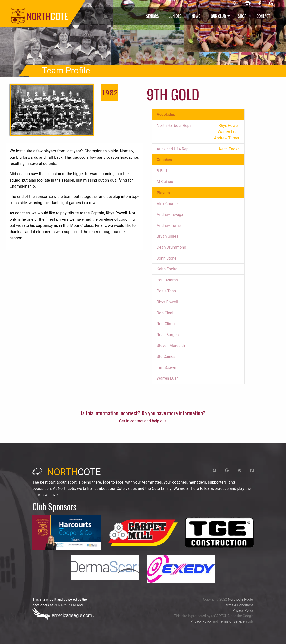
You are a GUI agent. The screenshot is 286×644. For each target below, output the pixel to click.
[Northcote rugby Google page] (271, 4)
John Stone (167, 258)
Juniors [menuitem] (175, 16)
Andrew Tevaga (170, 214)
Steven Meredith (171, 346)
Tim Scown (166, 368)
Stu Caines (166, 357)
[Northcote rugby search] (235, 4)
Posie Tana (166, 291)
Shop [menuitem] (242, 16)
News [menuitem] (196, 16)
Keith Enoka (167, 269)
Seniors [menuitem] (153, 16)
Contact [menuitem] (263, 16)
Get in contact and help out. (143, 421)
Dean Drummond (171, 247)
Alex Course (167, 204)
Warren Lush (168, 378)
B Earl (162, 171)
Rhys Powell (167, 302)
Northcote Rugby (241, 599)
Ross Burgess (169, 335)
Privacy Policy (243, 610)
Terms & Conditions (239, 605)
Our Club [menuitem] (218, 16)
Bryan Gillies (167, 236)
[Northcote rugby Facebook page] (260, 4)
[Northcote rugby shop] (248, 4)
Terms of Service (232, 621)
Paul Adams (167, 280)
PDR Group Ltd (65, 605)
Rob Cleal (165, 313)
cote (67, 472)
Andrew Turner (169, 225)
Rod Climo (166, 324)
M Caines (165, 182)
